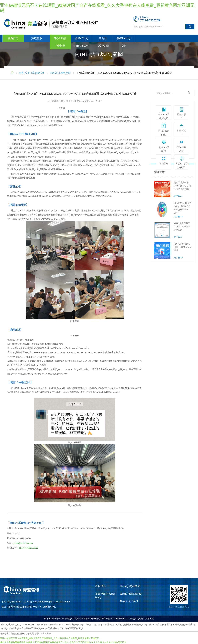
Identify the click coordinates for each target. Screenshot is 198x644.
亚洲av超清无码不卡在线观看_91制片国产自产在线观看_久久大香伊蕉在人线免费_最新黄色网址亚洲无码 (50, 638)
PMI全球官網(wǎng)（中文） (78, 624)
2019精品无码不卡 (118, 642)
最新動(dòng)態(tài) (103, 46)
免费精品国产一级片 (59, 642)
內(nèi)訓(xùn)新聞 (60, 73)
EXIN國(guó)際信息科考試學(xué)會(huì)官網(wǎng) (34, 628)
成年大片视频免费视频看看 (13, 642)
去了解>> (178, 196)
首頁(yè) (13, 38)
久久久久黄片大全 (100, 642)
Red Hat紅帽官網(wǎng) (71, 628)
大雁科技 (149, 619)
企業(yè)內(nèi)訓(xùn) (81, 42)
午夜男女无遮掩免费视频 (38, 642)
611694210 (30, 624)
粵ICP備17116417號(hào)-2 (50, 624)
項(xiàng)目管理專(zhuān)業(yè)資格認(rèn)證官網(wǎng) (121, 624)
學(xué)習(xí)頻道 (60, 42)
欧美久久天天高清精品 (80, 642)
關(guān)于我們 (124, 42)
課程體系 (37, 38)
